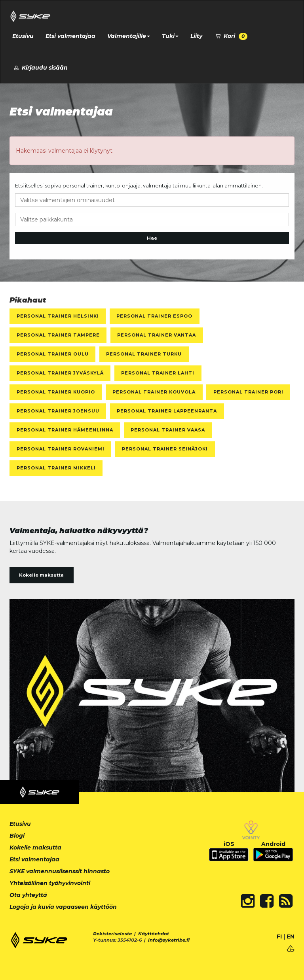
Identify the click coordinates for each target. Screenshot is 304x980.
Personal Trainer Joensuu (58, 411)
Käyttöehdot (154, 934)
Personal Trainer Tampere (58, 335)
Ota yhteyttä (28, 895)
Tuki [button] (170, 36)
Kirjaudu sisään (40, 68)
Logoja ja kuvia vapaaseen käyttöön (63, 907)
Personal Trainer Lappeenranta (167, 411)
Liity (196, 36)
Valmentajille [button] (129, 36)
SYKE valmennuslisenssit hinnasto (60, 871)
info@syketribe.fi (169, 940)
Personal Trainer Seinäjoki (165, 449)
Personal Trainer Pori (248, 392)
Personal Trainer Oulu (53, 354)
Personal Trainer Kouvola (154, 392)
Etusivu (23, 36)
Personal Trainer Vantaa (157, 335)
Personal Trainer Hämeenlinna (65, 430)
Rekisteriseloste (112, 934)
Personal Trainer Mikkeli (56, 468)
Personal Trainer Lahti (158, 373)
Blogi (17, 836)
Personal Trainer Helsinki (58, 316)
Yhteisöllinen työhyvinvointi (50, 883)
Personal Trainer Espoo (154, 316)
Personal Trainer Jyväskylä (60, 373)
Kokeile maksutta (41, 575)
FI (279, 936)
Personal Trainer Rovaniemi (61, 449)
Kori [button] (231, 36)
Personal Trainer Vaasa (168, 430)
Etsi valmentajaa (70, 36)
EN (291, 936)
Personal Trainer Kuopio (56, 392)
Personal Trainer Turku (144, 354)
